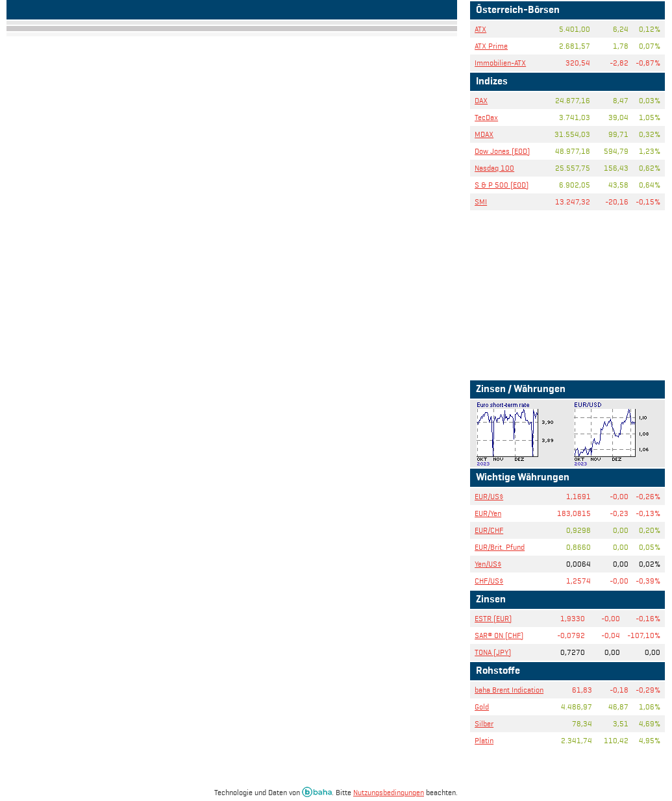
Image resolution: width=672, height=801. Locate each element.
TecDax (486, 117)
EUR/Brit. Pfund (500, 547)
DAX (481, 100)
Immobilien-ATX (500, 63)
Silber (484, 723)
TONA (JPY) (493, 652)
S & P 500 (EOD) (502, 185)
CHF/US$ (489, 581)
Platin (484, 740)
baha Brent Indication (509, 690)
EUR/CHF (489, 530)
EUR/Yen (488, 513)
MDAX (484, 134)
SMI (481, 202)
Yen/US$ (488, 564)
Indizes (492, 82)
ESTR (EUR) (493, 618)
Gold (482, 707)
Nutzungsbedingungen (389, 792)
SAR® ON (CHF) (499, 635)
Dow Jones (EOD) (502, 151)
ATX (480, 29)
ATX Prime (491, 46)
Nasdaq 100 (494, 168)
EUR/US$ (489, 496)
